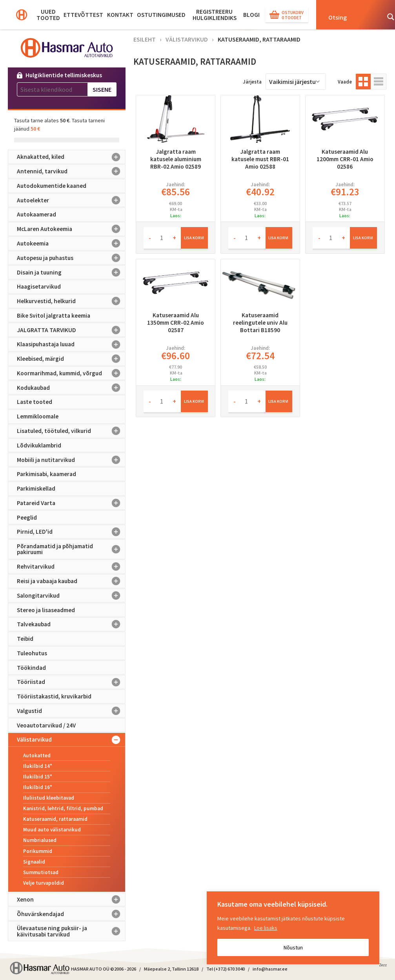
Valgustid (71, 711)
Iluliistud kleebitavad (49, 798)
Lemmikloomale (38, 416)
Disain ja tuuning (71, 272)
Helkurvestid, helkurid (71, 301)
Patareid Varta (71, 503)
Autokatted (37, 755)
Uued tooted (48, 15)
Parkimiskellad (36, 488)
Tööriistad (71, 682)
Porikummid (38, 851)
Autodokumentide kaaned (52, 186)
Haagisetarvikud (39, 286)
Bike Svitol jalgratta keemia (54, 315)
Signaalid (34, 862)
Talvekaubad (71, 624)
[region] (293, 928)
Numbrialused (40, 840)
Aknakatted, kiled (71, 157)
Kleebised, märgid (71, 359)
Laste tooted (35, 402)
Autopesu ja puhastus (71, 258)
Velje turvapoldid (44, 883)
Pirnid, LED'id (71, 532)
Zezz (383, 966)
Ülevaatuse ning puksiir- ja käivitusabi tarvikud (71, 931)
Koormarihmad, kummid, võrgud (71, 373)
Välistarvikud (71, 740)
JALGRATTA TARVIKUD (71, 330)
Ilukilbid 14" (38, 766)
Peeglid (27, 517)
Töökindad (31, 668)
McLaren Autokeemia (71, 229)
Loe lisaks (266, 928)
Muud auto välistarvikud (52, 830)
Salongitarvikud (71, 596)
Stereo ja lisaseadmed (46, 610)
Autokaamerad (36, 214)
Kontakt (120, 15)
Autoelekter (71, 200)
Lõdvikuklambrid (39, 445)
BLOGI (251, 15)
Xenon (71, 900)
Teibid (25, 639)
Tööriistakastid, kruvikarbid (54, 696)
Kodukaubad (71, 387)
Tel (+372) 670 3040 (226, 969)
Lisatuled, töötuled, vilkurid (71, 431)
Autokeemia (71, 244)
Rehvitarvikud (71, 567)
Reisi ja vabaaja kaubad (71, 581)
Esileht (145, 39)
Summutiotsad (41, 872)
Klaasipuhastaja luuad (71, 344)
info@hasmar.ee (270, 969)
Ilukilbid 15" (38, 777)
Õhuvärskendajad (71, 914)
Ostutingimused (161, 15)
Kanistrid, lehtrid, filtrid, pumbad (63, 808)
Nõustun (293, 947)
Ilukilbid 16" (38, 787)
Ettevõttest (83, 15)
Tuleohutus (32, 653)
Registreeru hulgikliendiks (215, 15)
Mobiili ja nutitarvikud (71, 460)
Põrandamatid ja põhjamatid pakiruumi (71, 549)
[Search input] (352, 17)
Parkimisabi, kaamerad (46, 474)
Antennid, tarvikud (71, 171)
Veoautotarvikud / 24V (46, 725)
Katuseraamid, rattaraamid (55, 819)
